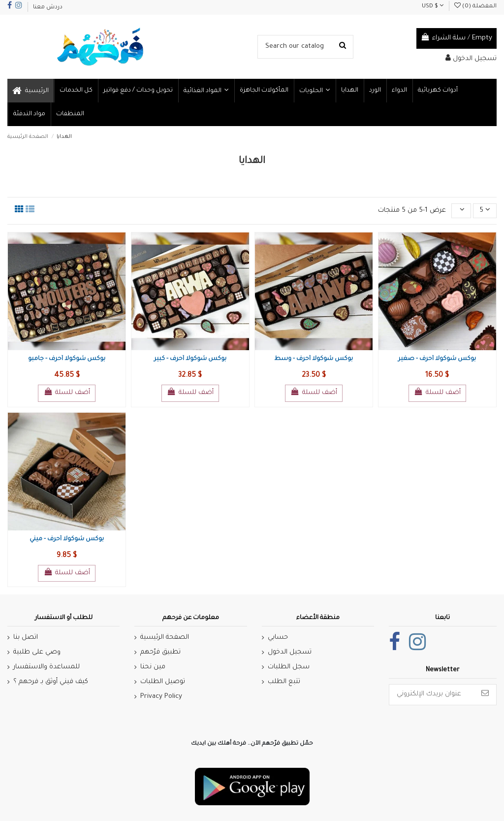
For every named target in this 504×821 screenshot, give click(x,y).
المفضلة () (475, 7)
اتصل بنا (26, 638)
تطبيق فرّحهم (160, 652)
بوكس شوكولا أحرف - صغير (437, 359)
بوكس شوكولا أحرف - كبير (190, 359)
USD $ (433, 7)
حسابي (278, 638)
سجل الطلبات (289, 667)
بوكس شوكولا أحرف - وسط (314, 359)
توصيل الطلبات (163, 682)
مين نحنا (153, 667)
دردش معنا (48, 8)
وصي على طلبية (37, 652)
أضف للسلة (66, 392)
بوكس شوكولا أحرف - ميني (67, 539)
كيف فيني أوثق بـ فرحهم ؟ (51, 682)
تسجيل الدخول (290, 652)
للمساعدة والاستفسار (47, 667)
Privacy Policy (161, 697)
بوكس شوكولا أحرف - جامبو (67, 359)
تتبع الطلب (284, 682)
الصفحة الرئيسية (165, 638)
